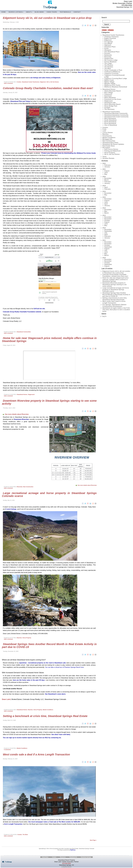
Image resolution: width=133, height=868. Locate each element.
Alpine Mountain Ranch (113, 91)
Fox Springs (109, 42)
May (106, 174)
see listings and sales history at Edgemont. (45, 78)
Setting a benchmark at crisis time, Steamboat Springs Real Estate (45, 716)
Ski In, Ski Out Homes (53, 82)
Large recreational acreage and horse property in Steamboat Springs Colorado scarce (49, 495)
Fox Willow (108, 43)
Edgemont (43, 82)
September (108, 231)
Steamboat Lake (110, 103)
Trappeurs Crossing (111, 73)
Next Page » (93, 840)
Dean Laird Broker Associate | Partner (122, 2)
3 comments (7, 750)
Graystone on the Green (113, 99)
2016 (104, 191)
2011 (104, 240)
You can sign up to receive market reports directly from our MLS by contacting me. (32, 738)
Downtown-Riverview (21, 419)
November (108, 178)
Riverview (20, 487)
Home (4, 12)
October (107, 220)
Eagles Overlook (110, 38)
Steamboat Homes (22, 394)
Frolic (104, 129)
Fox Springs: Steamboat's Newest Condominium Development (114, 305)
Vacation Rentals (108, 158)
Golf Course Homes (111, 149)
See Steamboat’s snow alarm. (55, 694)
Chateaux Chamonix (111, 37)
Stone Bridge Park (111, 106)
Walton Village (109, 82)
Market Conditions (48, 710)
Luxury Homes (108, 133)
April (106, 187)
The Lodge (108, 63)
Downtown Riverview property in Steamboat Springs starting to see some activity (49, 402)
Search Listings (16, 12)
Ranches (19, 638)
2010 (104, 258)
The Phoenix (109, 65)
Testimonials (65, 12)
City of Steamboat (111, 125)
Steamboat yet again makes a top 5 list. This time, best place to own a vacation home (116, 310)
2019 (104, 186)
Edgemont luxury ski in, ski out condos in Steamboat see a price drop (47, 18)
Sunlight (107, 108)
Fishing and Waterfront (112, 151)
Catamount (108, 94)
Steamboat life (73, 857)
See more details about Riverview (16, 414)
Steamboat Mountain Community (116, 113)
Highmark (108, 45)
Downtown (108, 96)
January (107, 167)
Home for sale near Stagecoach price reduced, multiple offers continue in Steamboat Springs (49, 340)
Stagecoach (31, 394)
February (107, 165)
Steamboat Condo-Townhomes (31, 82)
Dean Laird (6, 699)
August (107, 171)
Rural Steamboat (110, 123)
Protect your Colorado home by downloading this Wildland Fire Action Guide (69, 153)
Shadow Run (109, 58)
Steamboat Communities (24, 332)
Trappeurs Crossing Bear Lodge (116, 78)
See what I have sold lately (61, 734)
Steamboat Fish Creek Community (116, 117)
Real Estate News (109, 146)
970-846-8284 (127, 5)
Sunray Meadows (110, 62)
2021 (104, 169)
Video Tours (52, 12)
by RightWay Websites (67, 867)
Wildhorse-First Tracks (112, 85)
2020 (104, 177)
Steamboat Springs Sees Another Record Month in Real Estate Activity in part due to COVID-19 (49, 646)
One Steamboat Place (112, 52)
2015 (104, 197)
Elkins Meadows (110, 98)
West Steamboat (110, 118)
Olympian (108, 50)
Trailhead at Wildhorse (112, 72)
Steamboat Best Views (110, 143)
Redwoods (108, 55)
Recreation (106, 148)
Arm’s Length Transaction (13, 824)
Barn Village (109, 93)
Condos (19, 82)
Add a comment (8, 83)
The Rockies (109, 67)
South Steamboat (110, 120)
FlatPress (73, 850)
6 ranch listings (11, 509)
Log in (104, 316)
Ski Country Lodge (111, 60)
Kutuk (106, 48)
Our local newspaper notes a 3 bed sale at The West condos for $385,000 (54, 822)
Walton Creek (109, 80)
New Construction (28, 487)
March (106, 180)
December (108, 193)
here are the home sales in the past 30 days (29, 680)
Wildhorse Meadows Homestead (116, 87)
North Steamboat (110, 122)
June (106, 173)
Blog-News (39, 12)
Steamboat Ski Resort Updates (113, 144)
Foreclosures (107, 136)
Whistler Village (110, 83)
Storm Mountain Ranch (112, 104)
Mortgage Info (107, 139)
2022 (104, 163)
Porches (107, 53)
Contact (77, 12)
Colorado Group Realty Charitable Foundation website (22, 312)
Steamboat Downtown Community (116, 115)
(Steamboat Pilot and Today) (20, 101)
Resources (63, 857)
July (106, 233)
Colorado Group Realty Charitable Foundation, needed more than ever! (48, 88)
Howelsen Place (110, 47)
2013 (104, 215)
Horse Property (27, 638)
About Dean (45, 857)
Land (104, 131)
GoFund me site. (39, 309)
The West (25, 835)
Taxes (104, 157)
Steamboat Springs (86, 857)
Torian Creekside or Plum (113, 70)
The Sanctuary (109, 109)
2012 (104, 228)
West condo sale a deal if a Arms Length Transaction (36, 754)
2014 (104, 208)
